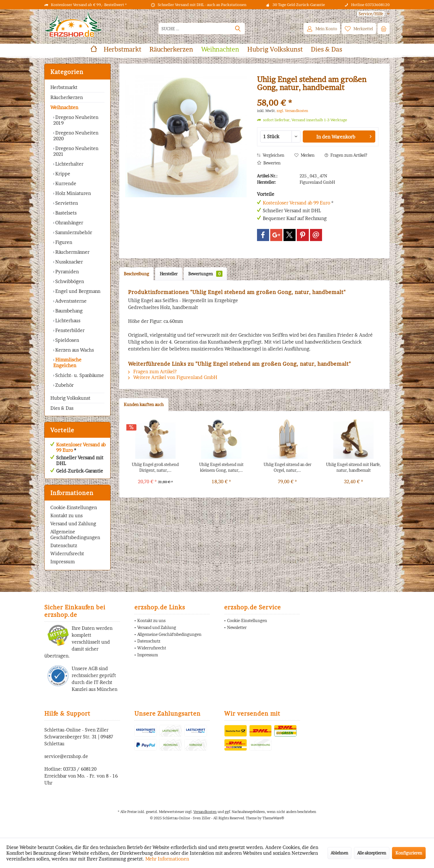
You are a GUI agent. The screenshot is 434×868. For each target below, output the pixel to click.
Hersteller (169, 274)
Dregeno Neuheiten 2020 (76, 136)
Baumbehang (68, 311)
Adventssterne (70, 301)
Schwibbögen (69, 281)
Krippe (62, 174)
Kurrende (65, 183)
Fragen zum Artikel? (346, 155)
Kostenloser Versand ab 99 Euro (81, 447)
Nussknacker (68, 262)
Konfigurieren (409, 853)
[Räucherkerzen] (171, 49)
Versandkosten (205, 812)
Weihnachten (64, 107)
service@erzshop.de (66, 756)
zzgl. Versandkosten (292, 111)
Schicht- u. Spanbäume (79, 375)
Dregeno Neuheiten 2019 (76, 120)
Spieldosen (67, 340)
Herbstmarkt (64, 87)
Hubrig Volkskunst (70, 398)
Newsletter (237, 627)
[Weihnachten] (220, 49)
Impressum (63, 562)
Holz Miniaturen (73, 193)
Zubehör (64, 385)
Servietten (66, 203)
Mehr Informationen (167, 859)
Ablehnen (339, 853)
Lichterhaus (67, 321)
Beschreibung (136, 274)
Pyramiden (66, 272)
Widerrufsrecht (67, 554)
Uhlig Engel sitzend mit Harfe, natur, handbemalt (353, 467)
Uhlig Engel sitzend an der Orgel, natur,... (288, 467)
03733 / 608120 (80, 769)
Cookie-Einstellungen (74, 507)
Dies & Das (62, 408)
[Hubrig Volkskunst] (275, 49)
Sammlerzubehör (73, 232)
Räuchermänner (72, 252)
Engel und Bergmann (77, 291)
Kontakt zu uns (66, 516)
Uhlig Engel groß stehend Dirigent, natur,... (155, 467)
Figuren (63, 242)
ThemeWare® (273, 818)
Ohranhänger (69, 223)
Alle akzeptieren (372, 853)
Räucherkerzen (67, 97)
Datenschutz (64, 545)
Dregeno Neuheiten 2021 (76, 151)
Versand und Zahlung (73, 524)
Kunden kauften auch (144, 404)
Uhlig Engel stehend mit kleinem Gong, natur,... (221, 467)
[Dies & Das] (327, 49)
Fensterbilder (69, 330)
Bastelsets (65, 213)
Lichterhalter (69, 164)
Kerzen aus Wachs (74, 350)
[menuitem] (371, 14)
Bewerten (269, 163)
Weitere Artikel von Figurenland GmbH (173, 377)
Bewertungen (205, 274)
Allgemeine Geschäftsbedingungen (75, 535)
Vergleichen (271, 155)
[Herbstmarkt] (122, 49)
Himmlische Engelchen (67, 363)
